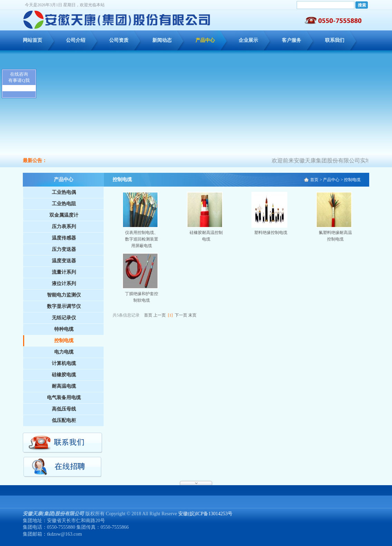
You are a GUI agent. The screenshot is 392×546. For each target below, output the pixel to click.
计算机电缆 (64, 363)
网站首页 (32, 40)
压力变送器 (64, 249)
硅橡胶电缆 (64, 375)
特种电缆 (64, 329)
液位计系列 (64, 284)
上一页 (160, 315)
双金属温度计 (64, 215)
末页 (192, 315)
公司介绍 (76, 40)
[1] (170, 315)
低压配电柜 (64, 420)
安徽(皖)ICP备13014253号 (205, 514)
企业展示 (248, 40)
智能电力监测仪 (64, 295)
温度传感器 (64, 238)
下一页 (181, 315)
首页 (314, 180)
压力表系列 (64, 227)
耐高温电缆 (64, 386)
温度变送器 (64, 261)
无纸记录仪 (64, 318)
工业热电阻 (64, 204)
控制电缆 (64, 341)
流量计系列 (64, 272)
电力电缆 (64, 352)
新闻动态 (162, 40)
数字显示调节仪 (64, 306)
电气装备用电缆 (64, 398)
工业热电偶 (64, 192)
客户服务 (291, 40)
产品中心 (205, 40)
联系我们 (335, 40)
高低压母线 (64, 409)
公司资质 (119, 40)
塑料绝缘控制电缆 (271, 233)
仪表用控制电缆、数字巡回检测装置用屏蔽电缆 (142, 239)
